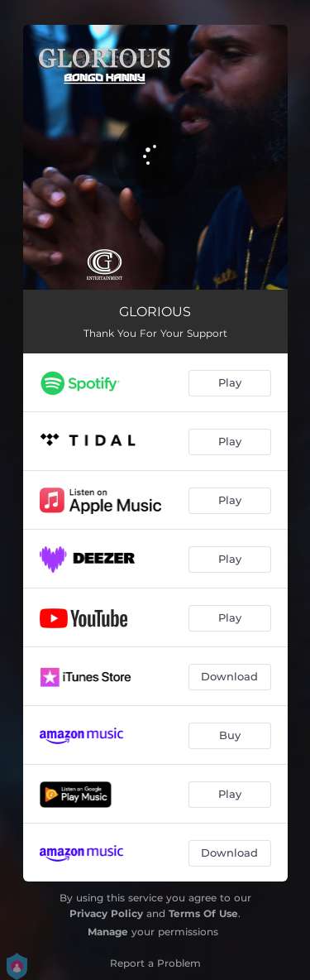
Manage (108, 932)
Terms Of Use (203, 913)
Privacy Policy (106, 913)
